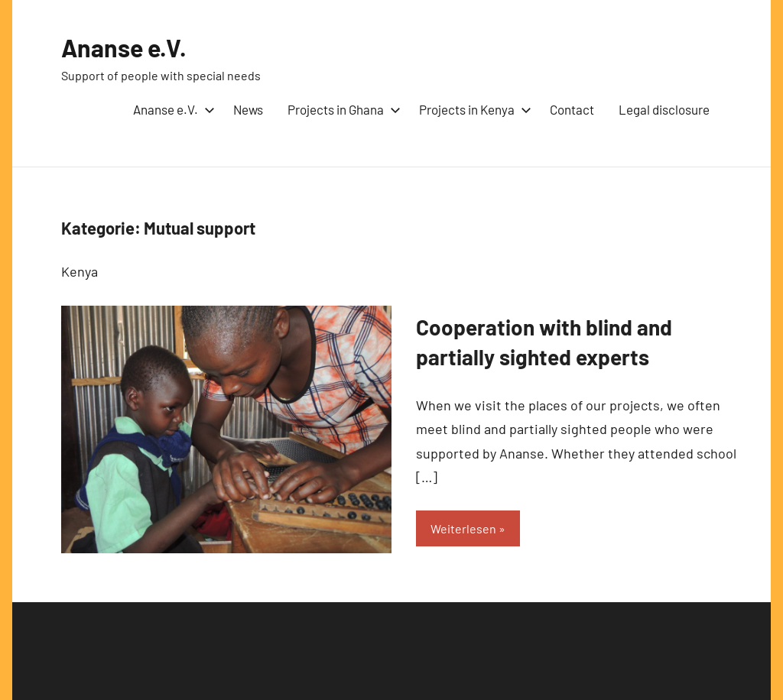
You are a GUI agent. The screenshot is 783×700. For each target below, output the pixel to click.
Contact (572, 109)
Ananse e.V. (124, 47)
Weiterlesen (463, 528)
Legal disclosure (664, 109)
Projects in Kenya (472, 109)
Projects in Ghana (341, 109)
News (248, 109)
